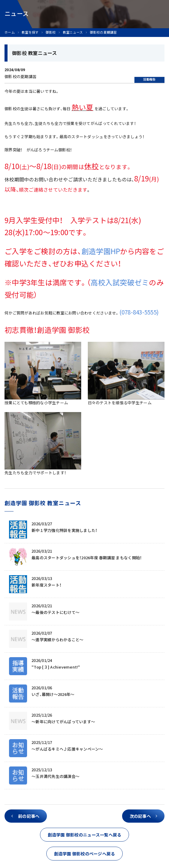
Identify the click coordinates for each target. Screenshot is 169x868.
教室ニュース (73, 32)
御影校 (51, 32)
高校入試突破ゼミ (120, 282)
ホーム (10, 32)
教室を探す (30, 32)
